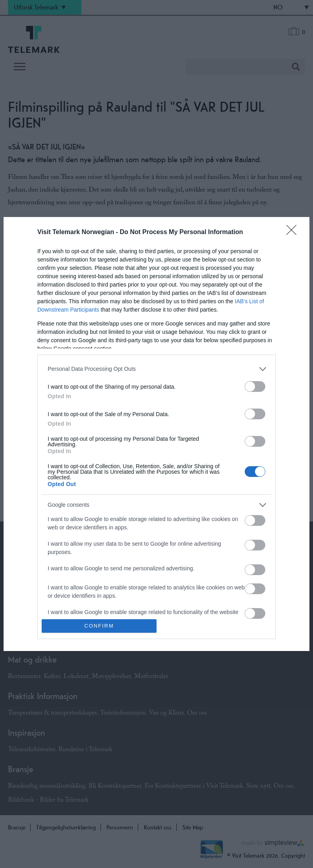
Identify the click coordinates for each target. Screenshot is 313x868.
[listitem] (156, 369)
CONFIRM (99, 626)
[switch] (255, 387)
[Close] (294, 232)
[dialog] (156, 434)
